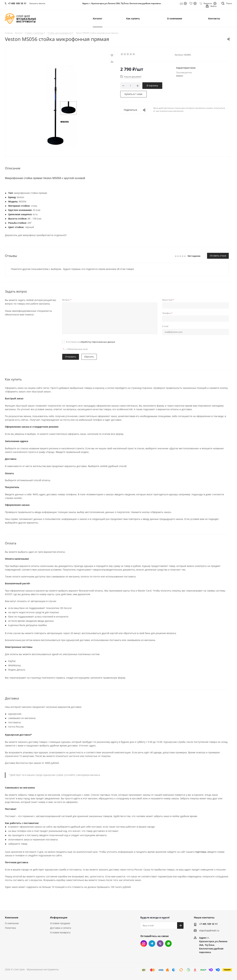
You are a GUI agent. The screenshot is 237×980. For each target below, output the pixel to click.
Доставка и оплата (61, 928)
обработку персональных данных (98, 342)
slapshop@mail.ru (209, 930)
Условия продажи (60, 923)
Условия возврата (60, 932)
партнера (201, 852)
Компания (12, 917)
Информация (59, 917)
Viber (160, 944)
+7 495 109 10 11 (208, 924)
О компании (12, 923)
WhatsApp (168, 944)
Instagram (144, 944)
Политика (10, 928)
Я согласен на (91, 342)
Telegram (152, 944)
